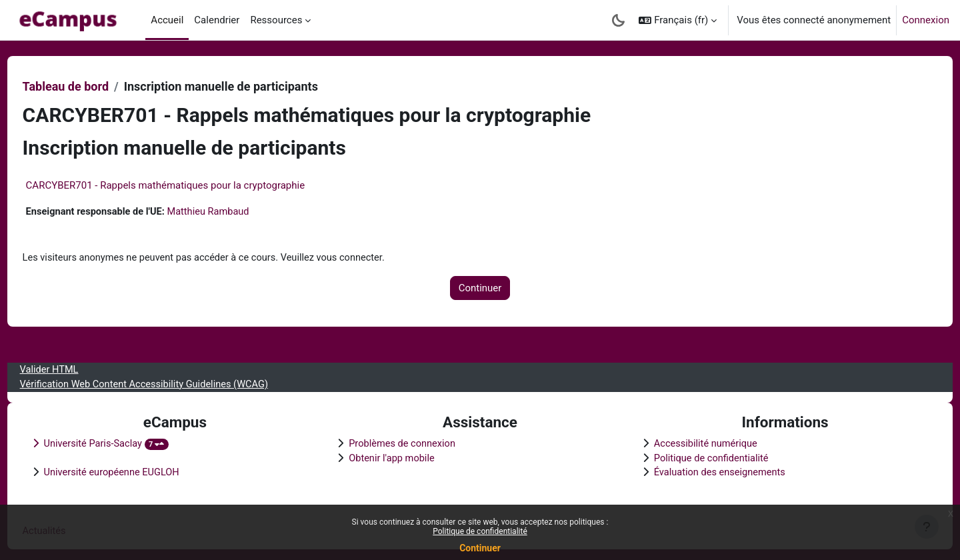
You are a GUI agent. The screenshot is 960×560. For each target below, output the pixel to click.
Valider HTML (75, 367)
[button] (678, 20)
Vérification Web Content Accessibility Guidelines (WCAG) (173, 382)
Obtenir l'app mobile (401, 457)
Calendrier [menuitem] (217, 20)
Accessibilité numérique (699, 442)
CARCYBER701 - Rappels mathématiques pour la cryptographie (190, 185)
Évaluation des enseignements (713, 472)
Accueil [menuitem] (167, 20)
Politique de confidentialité (480, 531)
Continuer (480, 548)
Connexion (926, 20)
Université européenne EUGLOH (138, 472)
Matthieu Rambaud (238, 212)
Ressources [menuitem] (276, 20)
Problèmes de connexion (412, 442)
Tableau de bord (90, 86)
